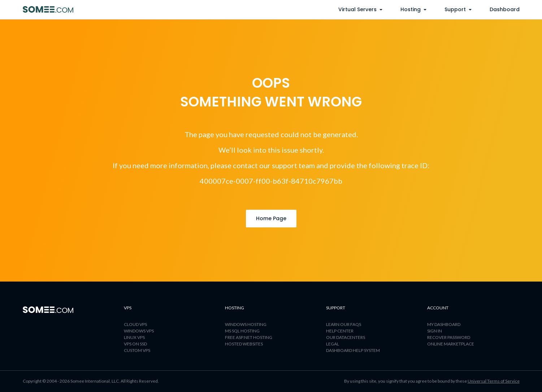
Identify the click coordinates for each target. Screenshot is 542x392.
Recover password (449, 337)
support (458, 9)
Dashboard (505, 9)
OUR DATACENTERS (346, 337)
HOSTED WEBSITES (244, 344)
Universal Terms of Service (494, 381)
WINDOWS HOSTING (246, 324)
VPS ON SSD (135, 344)
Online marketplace (451, 344)
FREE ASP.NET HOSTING (249, 337)
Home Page (271, 218)
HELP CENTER (340, 331)
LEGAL (333, 344)
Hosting (413, 9)
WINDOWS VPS (139, 331)
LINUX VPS (134, 337)
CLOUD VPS (135, 324)
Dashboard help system (353, 350)
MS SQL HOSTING (242, 331)
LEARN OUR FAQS (344, 324)
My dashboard (444, 324)
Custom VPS (137, 350)
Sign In (435, 331)
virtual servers (360, 9)
